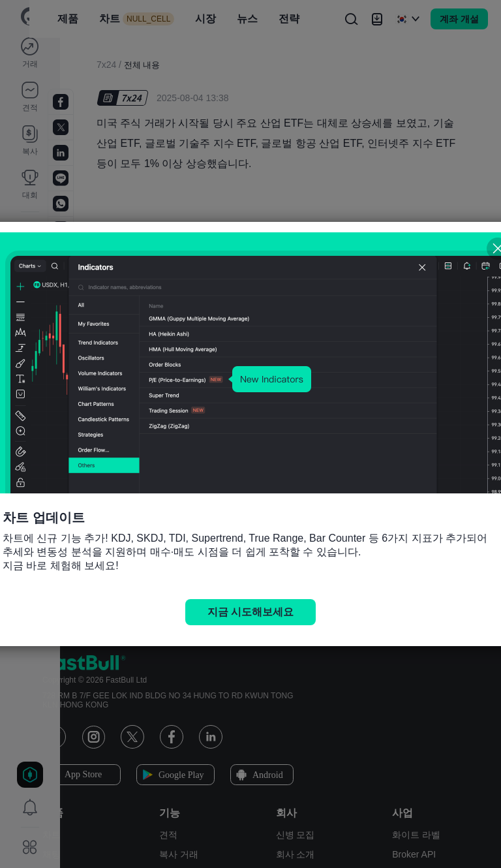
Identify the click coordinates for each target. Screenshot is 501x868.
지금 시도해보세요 (250, 612)
